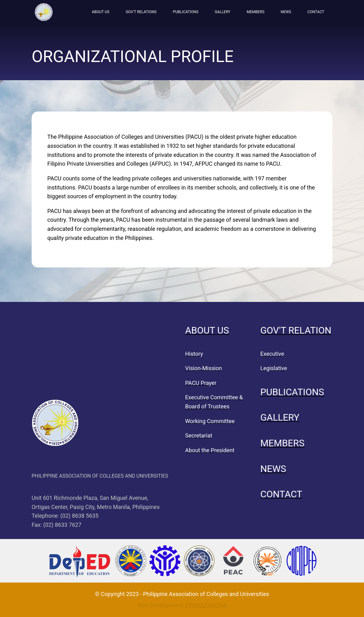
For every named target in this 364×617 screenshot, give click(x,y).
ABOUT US (101, 12)
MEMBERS (256, 12)
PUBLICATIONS (186, 12)
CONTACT (316, 12)
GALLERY (222, 12)
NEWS (286, 12)
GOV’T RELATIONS (141, 12)
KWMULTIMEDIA (206, 605)
